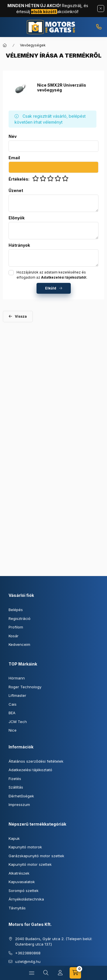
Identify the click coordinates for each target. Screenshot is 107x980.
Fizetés (15, 779)
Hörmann (17, 678)
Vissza (21, 316)
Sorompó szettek (24, 891)
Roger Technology (25, 687)
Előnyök (17, 218)
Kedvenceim (19, 644)
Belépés (16, 610)
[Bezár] (101, 9)
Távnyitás (17, 908)
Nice (13, 730)
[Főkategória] (5, 45)
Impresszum (19, 805)
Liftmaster (17, 695)
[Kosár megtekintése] (75, 973)
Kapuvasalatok (22, 882)
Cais (13, 704)
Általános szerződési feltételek (36, 761)
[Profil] (60, 973)
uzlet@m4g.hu (28, 961)
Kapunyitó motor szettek (30, 864)
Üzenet (16, 191)
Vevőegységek (33, 45)
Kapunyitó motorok (25, 847)
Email (14, 158)
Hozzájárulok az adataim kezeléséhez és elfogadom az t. (52, 275)
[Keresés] (46, 973)
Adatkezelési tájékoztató (30, 770)
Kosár (14, 636)
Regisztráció (20, 618)
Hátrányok (19, 245)
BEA (12, 713)
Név (13, 136)
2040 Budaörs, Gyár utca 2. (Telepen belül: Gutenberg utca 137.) (54, 942)
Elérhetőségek (21, 796)
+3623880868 (99, 27)
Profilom (16, 627)
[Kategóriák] (32, 973)
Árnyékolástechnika (26, 899)
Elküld (51, 288)
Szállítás (16, 787)
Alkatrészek (19, 873)
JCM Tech (18, 722)
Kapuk (14, 838)
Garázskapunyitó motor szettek (36, 856)
